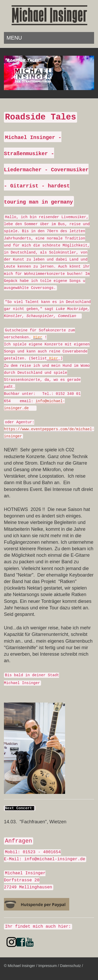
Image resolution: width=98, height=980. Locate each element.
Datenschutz (71, 966)
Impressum (47, 966)
